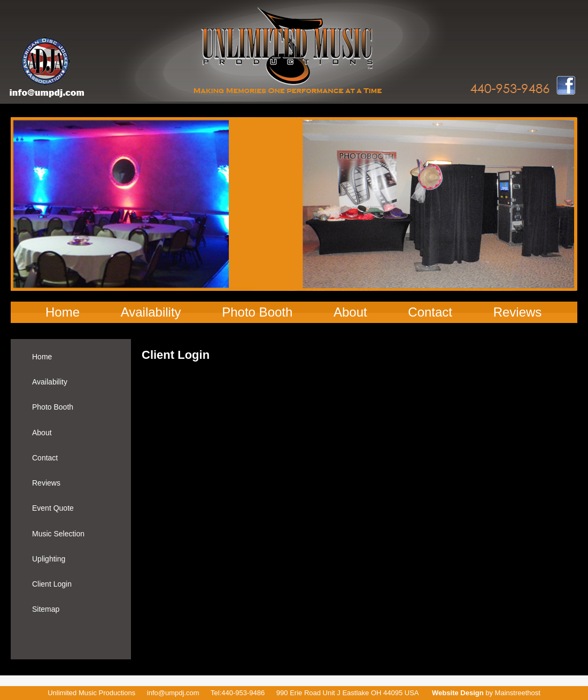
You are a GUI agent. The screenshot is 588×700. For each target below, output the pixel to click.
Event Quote (53, 508)
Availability (151, 312)
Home (63, 312)
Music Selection (58, 534)
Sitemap (46, 609)
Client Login (52, 584)
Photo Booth (257, 312)
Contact (430, 312)
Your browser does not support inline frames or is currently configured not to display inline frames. (339, 480)
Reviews (518, 312)
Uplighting (49, 559)
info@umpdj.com (173, 693)
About (350, 312)
